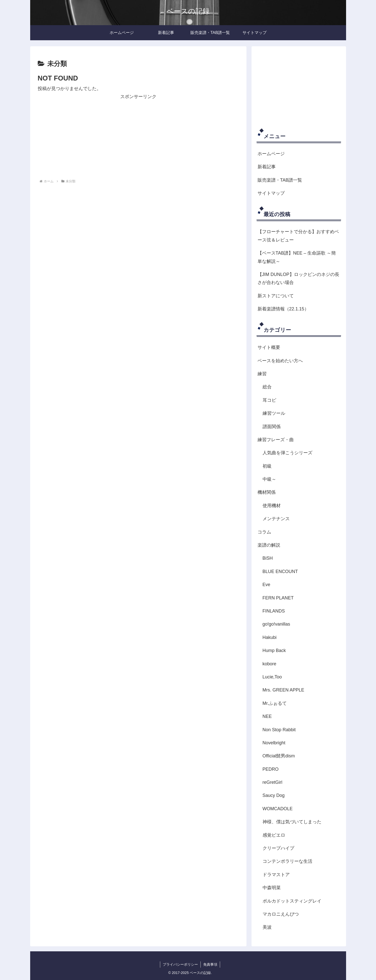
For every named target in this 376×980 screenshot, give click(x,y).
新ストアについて (276, 296)
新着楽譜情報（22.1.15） (283, 309)
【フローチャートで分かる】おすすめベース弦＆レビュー (298, 236)
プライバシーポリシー (180, 964)
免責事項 (210, 964)
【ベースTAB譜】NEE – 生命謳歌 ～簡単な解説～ (297, 257)
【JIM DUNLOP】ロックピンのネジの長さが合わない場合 (298, 278)
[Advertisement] (138, 136)
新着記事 (267, 167)
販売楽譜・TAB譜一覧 (280, 180)
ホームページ (271, 154)
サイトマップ (271, 193)
